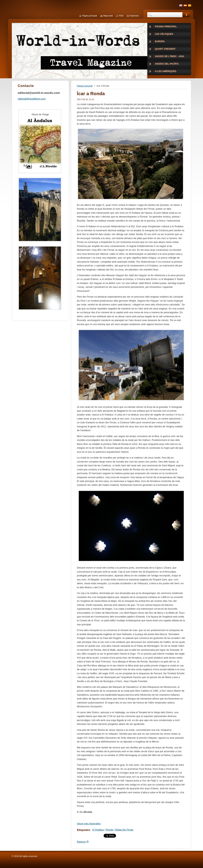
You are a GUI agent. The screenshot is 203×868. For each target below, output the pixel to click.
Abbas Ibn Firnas (124, 830)
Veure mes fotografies (89, 824)
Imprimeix (134, 16)
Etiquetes (83, 830)
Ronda (110, 830)
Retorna (81, 842)
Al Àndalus (98, 830)
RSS (121, 16)
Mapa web (108, 16)
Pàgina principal (85, 86)
